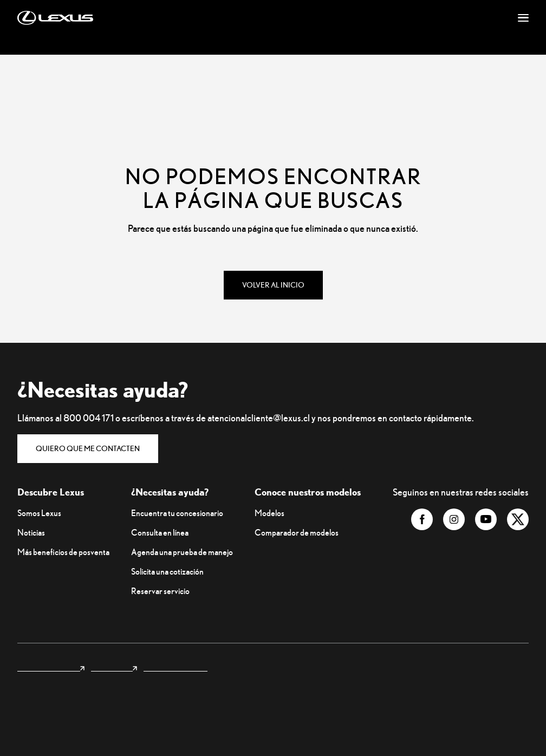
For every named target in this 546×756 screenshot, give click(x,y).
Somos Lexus (39, 513)
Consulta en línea (160, 532)
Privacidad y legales (175, 667)
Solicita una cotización (167, 571)
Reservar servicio (160, 591)
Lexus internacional (51, 667)
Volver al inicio (273, 285)
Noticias (31, 532)
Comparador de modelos (297, 532)
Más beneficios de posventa (63, 552)
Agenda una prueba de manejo (182, 552)
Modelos (269, 513)
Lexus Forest (114, 667)
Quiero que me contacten (88, 448)
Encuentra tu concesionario (177, 513)
